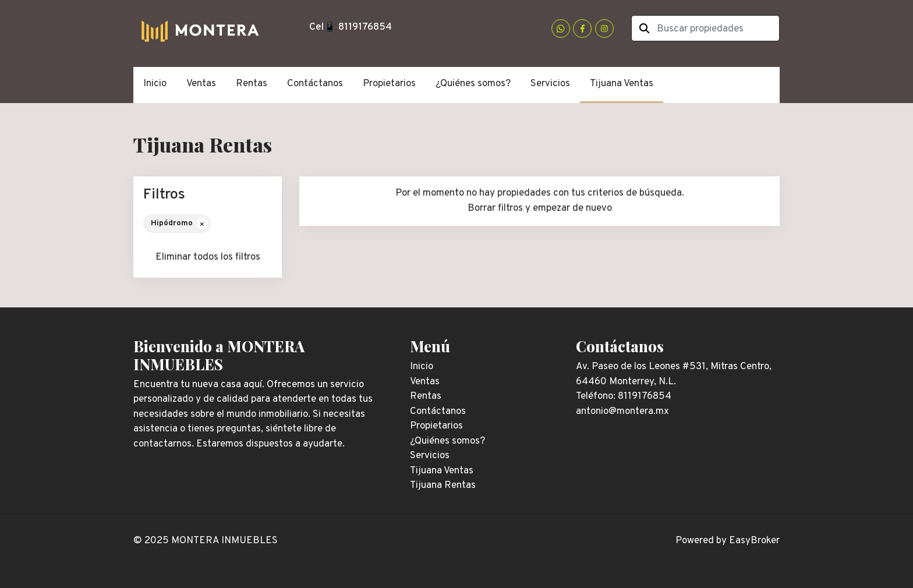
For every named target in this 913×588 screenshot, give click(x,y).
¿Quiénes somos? (473, 84)
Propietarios (389, 84)
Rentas (252, 84)
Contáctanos (315, 84)
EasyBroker (754, 541)
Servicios (550, 84)
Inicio (155, 84)
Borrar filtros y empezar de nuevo (540, 208)
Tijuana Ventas (622, 84)
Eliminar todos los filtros (208, 257)
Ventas (201, 84)
